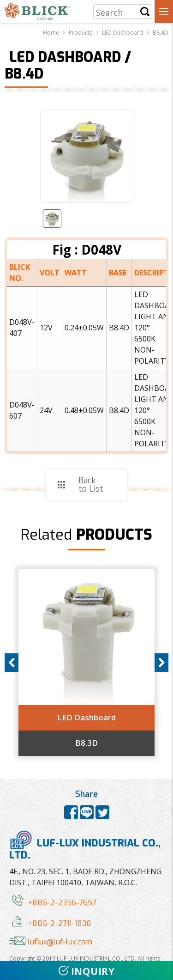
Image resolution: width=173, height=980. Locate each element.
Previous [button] (12, 663)
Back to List (91, 485)
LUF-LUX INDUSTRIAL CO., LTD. (85, 846)
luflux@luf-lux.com (51, 942)
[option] (86, 662)
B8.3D (86, 743)
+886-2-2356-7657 (53, 903)
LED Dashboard (86, 718)
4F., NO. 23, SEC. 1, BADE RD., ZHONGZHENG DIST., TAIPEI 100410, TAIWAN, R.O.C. (85, 877)
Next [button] (161, 663)
